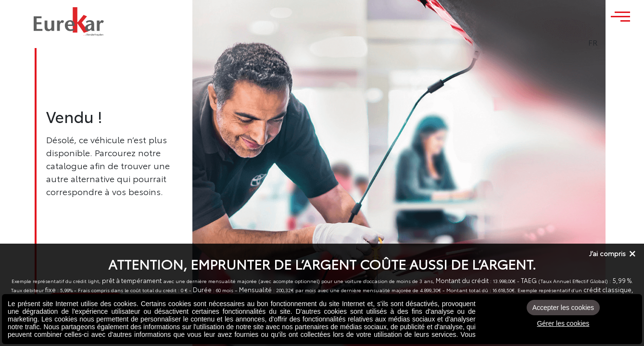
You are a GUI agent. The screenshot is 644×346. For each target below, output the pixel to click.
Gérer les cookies (563, 323)
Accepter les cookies (563, 308)
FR (619, 42)
